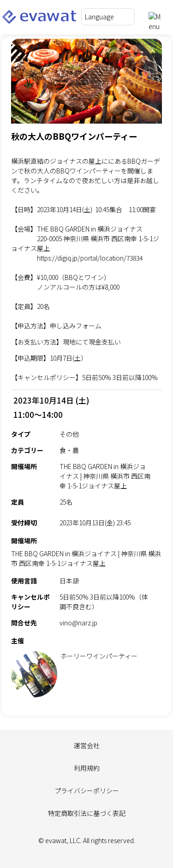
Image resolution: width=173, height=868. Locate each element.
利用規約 (87, 768)
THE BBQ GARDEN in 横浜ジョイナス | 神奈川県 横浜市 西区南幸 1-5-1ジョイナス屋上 (86, 558)
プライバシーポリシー (87, 791)
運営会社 (87, 745)
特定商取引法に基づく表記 (87, 813)
